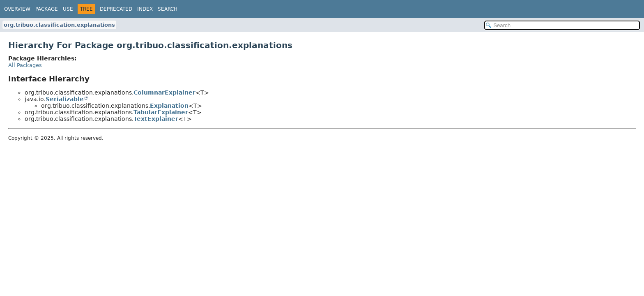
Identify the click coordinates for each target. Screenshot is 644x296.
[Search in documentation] (562, 25)
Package (47, 9)
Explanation (169, 106)
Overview (17, 9)
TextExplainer (156, 119)
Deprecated (116, 9)
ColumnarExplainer (164, 92)
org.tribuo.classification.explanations (59, 25)
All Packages (25, 65)
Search (168, 9)
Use (68, 9)
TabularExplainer (161, 112)
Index (145, 9)
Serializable (65, 99)
